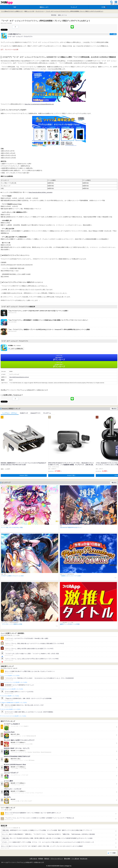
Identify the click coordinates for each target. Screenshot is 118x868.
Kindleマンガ (24, 413)
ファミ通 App (7, 3)
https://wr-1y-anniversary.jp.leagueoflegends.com (39, 104)
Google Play (59, 365)
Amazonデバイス (35, 413)
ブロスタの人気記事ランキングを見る (10, 696)
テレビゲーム (47, 413)
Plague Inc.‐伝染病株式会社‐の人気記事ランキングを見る (14, 703)
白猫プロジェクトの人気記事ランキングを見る (12, 689)
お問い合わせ (33, 859)
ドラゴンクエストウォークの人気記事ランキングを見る (14, 682)
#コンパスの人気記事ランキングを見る (11, 676)
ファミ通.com (75, 859)
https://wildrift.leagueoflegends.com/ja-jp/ (19, 377)
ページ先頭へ (113, 853)
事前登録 (54, 15)
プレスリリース (40, 11)
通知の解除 (67, 859)
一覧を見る (114, 409)
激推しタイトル (62, 15)
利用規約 (41, 859)
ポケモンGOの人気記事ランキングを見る (11, 709)
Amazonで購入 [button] (24, 475)
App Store (59, 358)
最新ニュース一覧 (29, 11)
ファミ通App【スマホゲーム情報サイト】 (12, 11)
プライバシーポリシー (57, 859)
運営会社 (47, 859)
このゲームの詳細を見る (17, 349)
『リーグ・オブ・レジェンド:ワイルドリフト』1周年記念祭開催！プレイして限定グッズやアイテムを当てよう (74, 11)
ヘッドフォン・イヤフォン (10, 413)
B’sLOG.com (84, 859)
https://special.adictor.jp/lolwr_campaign (41, 192)
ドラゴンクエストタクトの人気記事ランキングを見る (14, 716)
